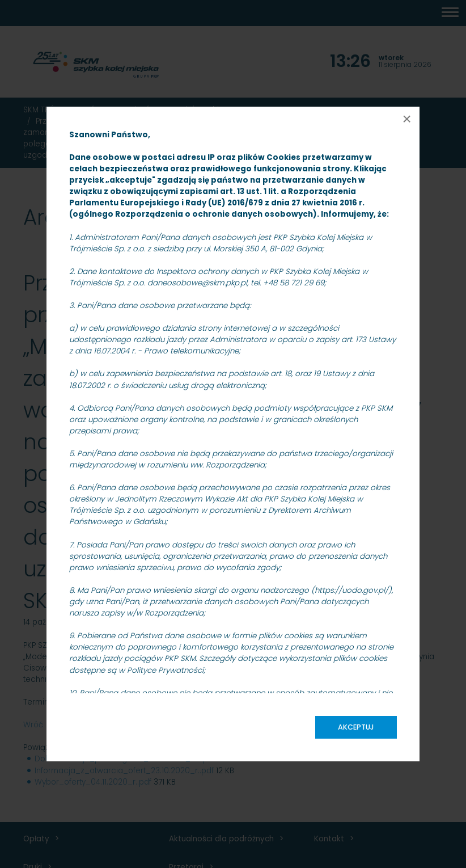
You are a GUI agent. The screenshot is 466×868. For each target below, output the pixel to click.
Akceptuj (356, 727)
